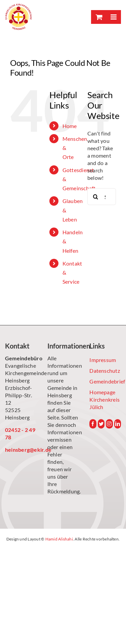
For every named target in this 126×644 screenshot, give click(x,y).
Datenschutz (105, 371)
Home (70, 126)
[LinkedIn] (118, 424)
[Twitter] (101, 424)
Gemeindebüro (21, 358)
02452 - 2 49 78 (20, 433)
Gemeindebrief (105, 381)
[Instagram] (109, 424)
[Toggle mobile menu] (113, 17)
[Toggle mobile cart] (98, 17)
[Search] (96, 197)
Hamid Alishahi (59, 539)
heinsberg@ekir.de (21, 450)
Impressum (103, 360)
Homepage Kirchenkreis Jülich (104, 399)
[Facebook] (93, 424)
